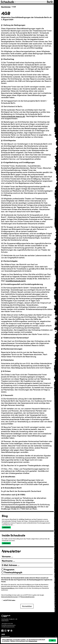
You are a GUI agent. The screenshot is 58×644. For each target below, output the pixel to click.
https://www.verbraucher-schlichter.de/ (21, 507)
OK (52, 640)
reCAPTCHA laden (8, 600)
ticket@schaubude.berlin (16, 281)
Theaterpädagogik (13, 572)
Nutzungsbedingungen (28, 597)
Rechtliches (6, 7)
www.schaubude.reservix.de (13, 116)
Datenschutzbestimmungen (9, 597)
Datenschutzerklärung (8, 588)
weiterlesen (6, 527)
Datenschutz (33, 641)
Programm (9, 569)
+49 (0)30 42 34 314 (7, 624)
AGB (3, 634)
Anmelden (27, 606)
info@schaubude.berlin (8, 627)
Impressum (6, 636)
